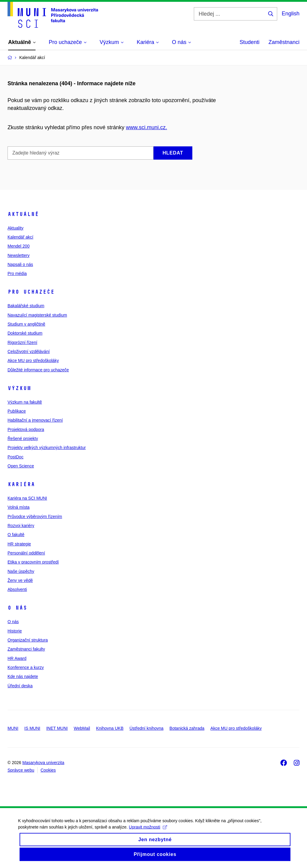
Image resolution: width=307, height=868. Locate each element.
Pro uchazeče (31, 292)
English (291, 14)
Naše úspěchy (21, 571)
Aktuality (16, 228)
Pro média (17, 273)
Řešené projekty (23, 439)
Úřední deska (20, 686)
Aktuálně (23, 214)
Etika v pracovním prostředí (33, 562)
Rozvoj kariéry (21, 526)
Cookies (48, 770)
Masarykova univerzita (43, 763)
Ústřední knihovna (146, 728)
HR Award (17, 658)
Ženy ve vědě (20, 580)
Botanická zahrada (187, 728)
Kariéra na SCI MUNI (27, 498)
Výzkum (19, 388)
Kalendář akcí (20, 237)
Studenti (250, 42)
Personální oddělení (26, 553)
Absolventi (17, 589)
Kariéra (21, 484)
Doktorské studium (25, 333)
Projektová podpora (26, 429)
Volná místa (19, 507)
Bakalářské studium (26, 306)
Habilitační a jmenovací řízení (35, 420)
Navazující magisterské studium (37, 315)
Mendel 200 (19, 246)
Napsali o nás (20, 264)
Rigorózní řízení (22, 342)
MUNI (13, 728)
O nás (17, 608)
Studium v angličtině (26, 324)
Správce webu (21, 770)
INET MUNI (57, 728)
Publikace (17, 411)
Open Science (21, 466)
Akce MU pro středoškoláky (33, 361)
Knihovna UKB (110, 728)
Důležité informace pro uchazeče (38, 370)
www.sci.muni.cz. (146, 127)
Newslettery (19, 255)
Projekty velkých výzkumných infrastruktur (47, 448)
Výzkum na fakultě (25, 402)
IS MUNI (32, 728)
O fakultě (16, 535)
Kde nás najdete (23, 676)
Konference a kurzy (26, 667)
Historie (15, 631)
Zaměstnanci (284, 42)
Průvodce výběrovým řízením (35, 517)
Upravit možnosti (148, 832)
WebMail (82, 728)
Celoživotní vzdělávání (29, 351)
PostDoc (16, 457)
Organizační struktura (28, 640)
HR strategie (19, 544)
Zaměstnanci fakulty (26, 649)
